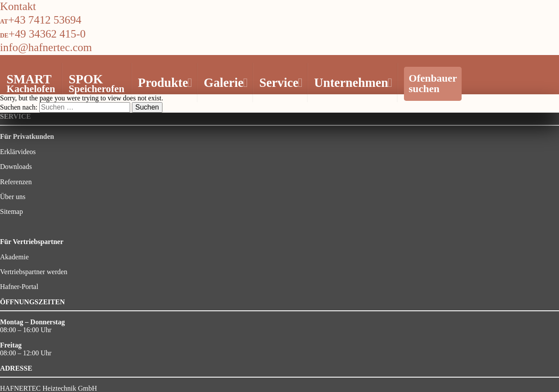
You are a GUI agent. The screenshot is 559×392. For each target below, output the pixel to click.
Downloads (16, 167)
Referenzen (16, 182)
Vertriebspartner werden (34, 272)
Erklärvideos (18, 152)
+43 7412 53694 (45, 20)
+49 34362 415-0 (47, 34)
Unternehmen (352, 83)
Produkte (164, 83)
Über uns (13, 197)
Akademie (14, 257)
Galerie (225, 83)
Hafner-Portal (19, 287)
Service (280, 83)
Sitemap (11, 211)
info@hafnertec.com (46, 47)
